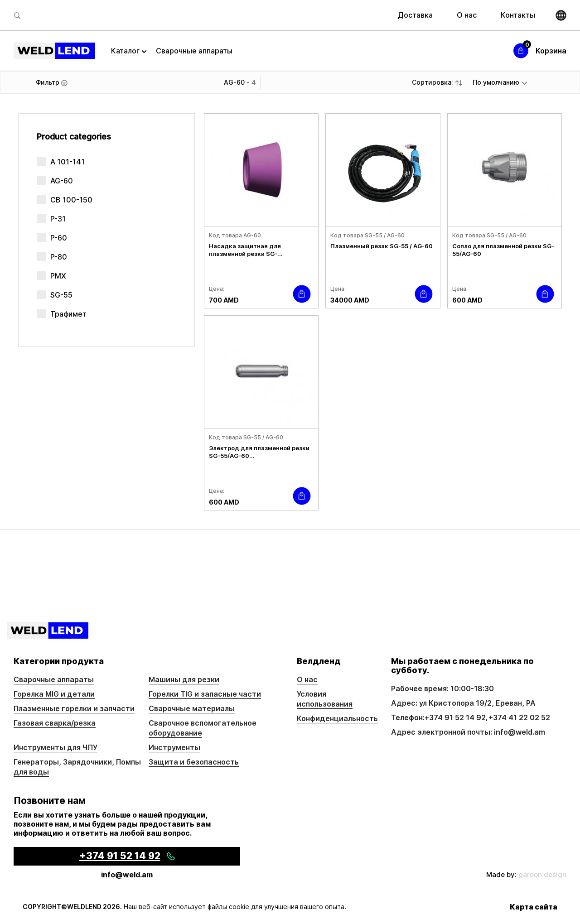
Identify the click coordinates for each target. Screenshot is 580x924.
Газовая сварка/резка (55, 723)
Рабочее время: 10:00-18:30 (442, 688)
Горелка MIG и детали (54, 694)
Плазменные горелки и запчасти (74, 708)
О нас (467, 15)
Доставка (415, 15)
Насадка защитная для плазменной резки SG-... (246, 250)
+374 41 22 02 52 (519, 717)
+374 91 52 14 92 (455, 717)
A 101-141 (68, 162)
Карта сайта (534, 907)
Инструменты (174, 747)
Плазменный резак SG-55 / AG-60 (382, 246)
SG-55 (61, 295)
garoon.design (542, 874)
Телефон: (408, 717)
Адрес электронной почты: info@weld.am (468, 732)
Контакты (518, 15)
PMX (58, 276)
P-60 (59, 238)
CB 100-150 (71, 200)
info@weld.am (127, 875)
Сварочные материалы (192, 708)
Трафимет (68, 314)
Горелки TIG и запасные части (205, 694)
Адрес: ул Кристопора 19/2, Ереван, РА (463, 703)
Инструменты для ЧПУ (56, 747)
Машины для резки (184, 679)
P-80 (59, 257)
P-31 (58, 219)
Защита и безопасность (194, 762)
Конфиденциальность (337, 718)
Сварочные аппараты (194, 51)
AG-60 (62, 181)
